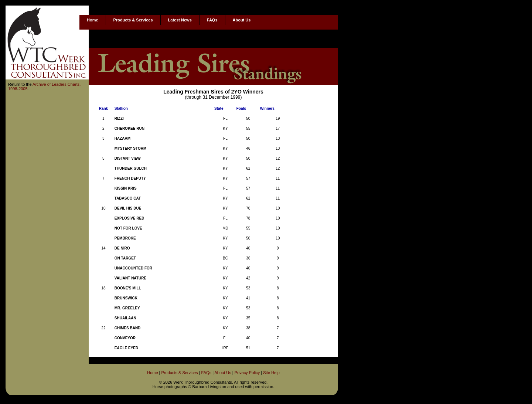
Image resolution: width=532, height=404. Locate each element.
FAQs (212, 20)
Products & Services (133, 20)
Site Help (271, 373)
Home (93, 20)
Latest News (180, 20)
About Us (242, 20)
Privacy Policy (247, 373)
